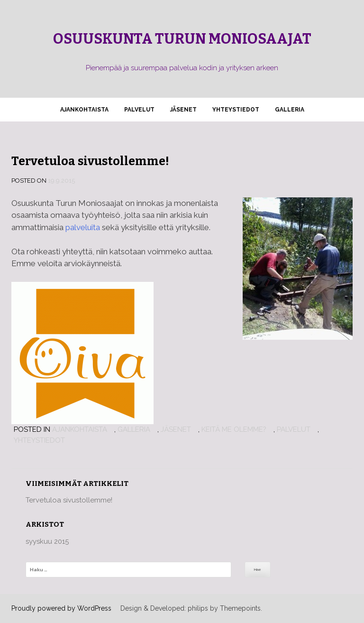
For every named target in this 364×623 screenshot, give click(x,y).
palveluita (83, 227)
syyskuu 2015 (47, 541)
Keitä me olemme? (234, 429)
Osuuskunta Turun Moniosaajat (182, 39)
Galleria (290, 110)
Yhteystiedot (236, 110)
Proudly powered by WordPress (61, 608)
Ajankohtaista (84, 110)
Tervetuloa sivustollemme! (90, 161)
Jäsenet (183, 110)
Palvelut (139, 110)
